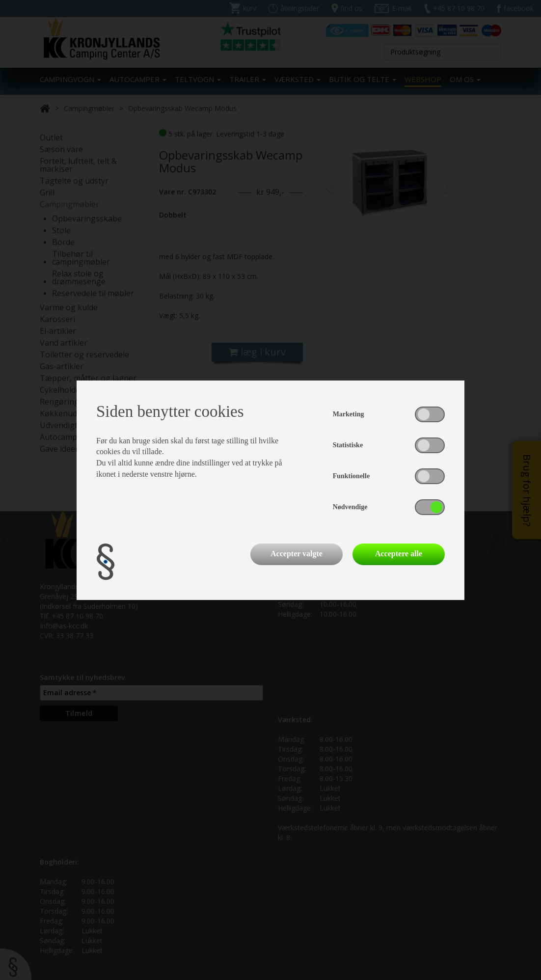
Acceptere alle (399, 554)
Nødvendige (350, 507)
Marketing (349, 414)
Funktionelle (351, 476)
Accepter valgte (297, 554)
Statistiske (348, 445)
